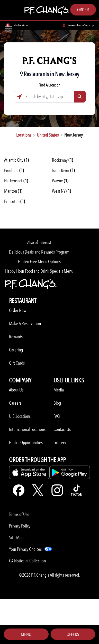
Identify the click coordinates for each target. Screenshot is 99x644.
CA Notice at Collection (27, 561)
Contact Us (62, 429)
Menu (26, 634)
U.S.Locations (20, 416)
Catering (16, 350)
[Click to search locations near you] (19, 97)
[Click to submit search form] (80, 97)
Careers (15, 403)
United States (48, 135)
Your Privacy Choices (25, 549)
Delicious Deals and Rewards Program (39, 252)
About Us (16, 390)
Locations (24, 135)
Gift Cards (17, 363)
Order (83, 10)
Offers (73, 634)
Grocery (60, 442)
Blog (57, 403)
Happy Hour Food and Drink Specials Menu (39, 271)
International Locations (27, 429)
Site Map (16, 537)
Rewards (16, 337)
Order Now (18, 310)
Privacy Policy (20, 526)
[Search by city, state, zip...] (50, 97)
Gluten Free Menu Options (39, 261)
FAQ (57, 416)
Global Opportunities (26, 442)
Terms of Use (19, 514)
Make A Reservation (25, 323)
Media (59, 390)
